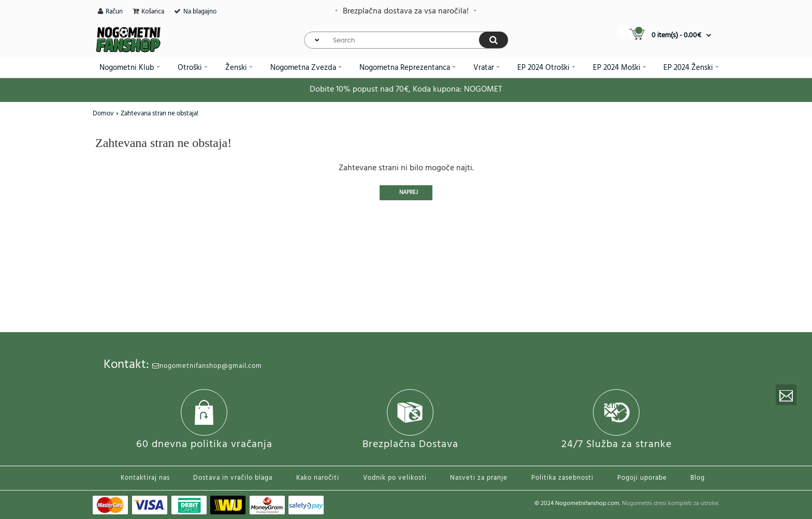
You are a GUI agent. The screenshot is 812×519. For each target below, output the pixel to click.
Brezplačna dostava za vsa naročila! (406, 11)
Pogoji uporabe (642, 478)
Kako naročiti (318, 478)
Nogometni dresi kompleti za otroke (670, 503)
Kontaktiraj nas (145, 478)
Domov (103, 114)
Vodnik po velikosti (395, 478)
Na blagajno (200, 12)
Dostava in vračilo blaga (233, 478)
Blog (698, 478)
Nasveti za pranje (479, 478)
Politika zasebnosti (562, 478)
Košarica (153, 12)
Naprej (409, 192)
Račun (114, 12)
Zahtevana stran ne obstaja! (160, 114)
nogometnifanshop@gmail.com (207, 366)
